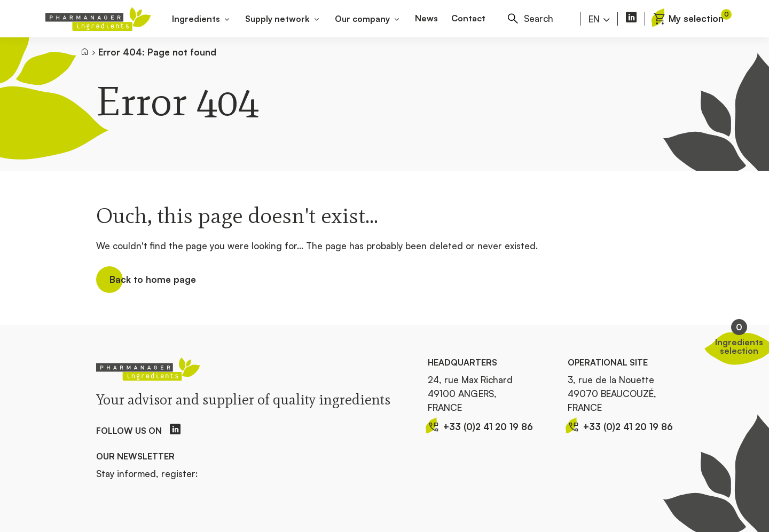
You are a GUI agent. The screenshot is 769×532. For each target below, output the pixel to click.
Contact (468, 18)
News (426, 18)
